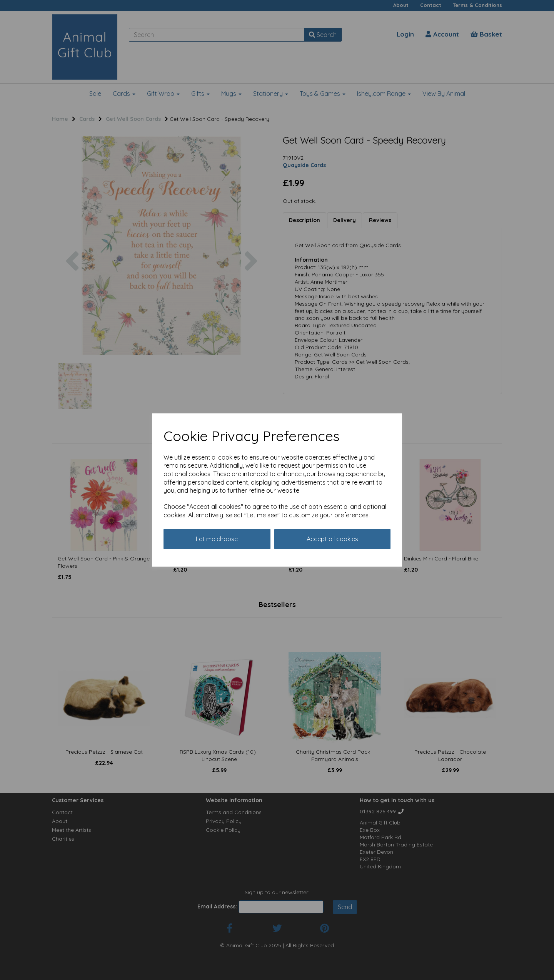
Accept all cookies (332, 539)
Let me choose (217, 539)
